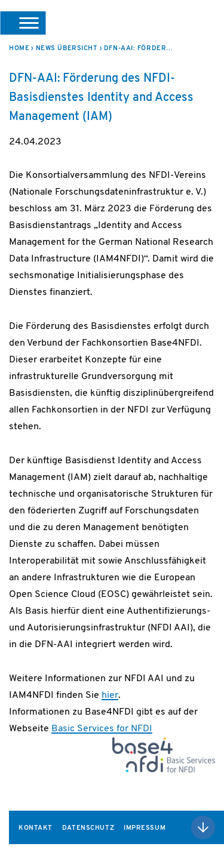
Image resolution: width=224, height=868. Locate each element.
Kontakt (36, 828)
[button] (23, 23)
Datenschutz (88, 828)
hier (110, 695)
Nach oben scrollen (203, 827)
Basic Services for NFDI (102, 729)
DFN (200, 23)
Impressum (145, 828)
